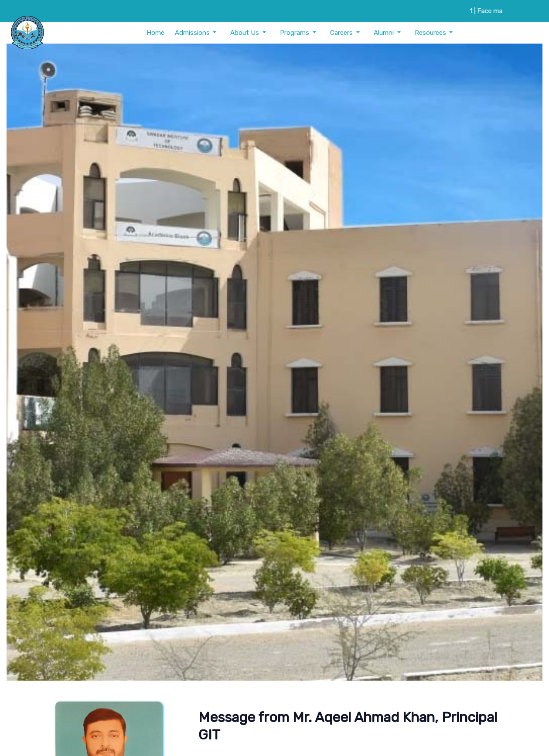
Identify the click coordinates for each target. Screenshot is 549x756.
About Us (246, 33)
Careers (342, 33)
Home (155, 33)
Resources (431, 33)
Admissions (193, 33)
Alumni (385, 33)
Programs (295, 33)
